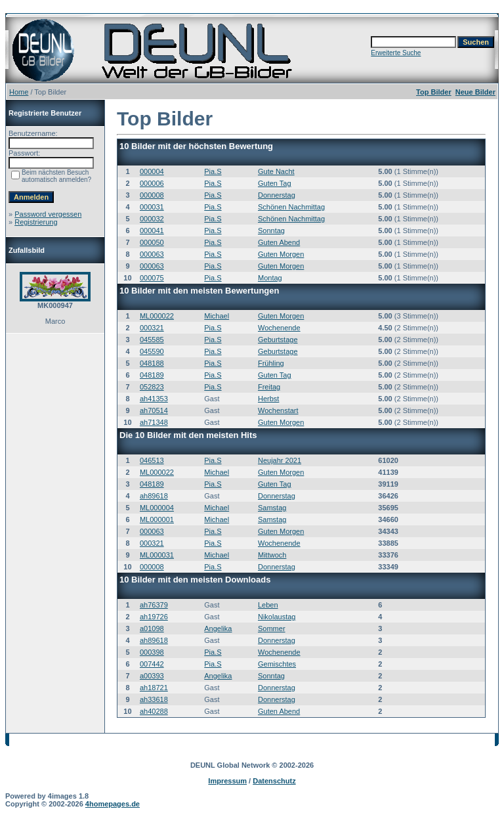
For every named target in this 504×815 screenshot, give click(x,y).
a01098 (152, 628)
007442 (152, 664)
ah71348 (154, 422)
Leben (268, 605)
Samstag (272, 508)
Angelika (218, 628)
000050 (152, 242)
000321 (152, 328)
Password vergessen (48, 214)
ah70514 (154, 410)
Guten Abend (279, 242)
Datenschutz (274, 781)
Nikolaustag (277, 617)
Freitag (269, 387)
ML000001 (157, 519)
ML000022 (157, 316)
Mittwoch (272, 555)
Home (19, 92)
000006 (152, 183)
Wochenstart (278, 410)
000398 (152, 652)
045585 (152, 340)
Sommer (272, 628)
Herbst (268, 399)
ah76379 (154, 605)
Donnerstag (277, 195)
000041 (152, 231)
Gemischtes (277, 664)
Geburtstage (278, 340)
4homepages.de (113, 804)
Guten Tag (275, 183)
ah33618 (154, 699)
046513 (152, 460)
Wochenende (279, 328)
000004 (152, 171)
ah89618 (154, 496)
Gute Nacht (276, 171)
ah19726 (154, 617)
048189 (152, 375)
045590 (152, 351)
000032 (152, 219)
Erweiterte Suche (396, 53)
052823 (152, 387)
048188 (152, 363)
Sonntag (271, 231)
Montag (270, 278)
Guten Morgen (281, 254)
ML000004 (157, 508)
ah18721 (154, 688)
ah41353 (154, 399)
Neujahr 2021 (280, 460)
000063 (152, 254)
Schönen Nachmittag (291, 207)
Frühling (271, 363)
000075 (152, 278)
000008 (152, 195)
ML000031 (157, 555)
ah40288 (154, 711)
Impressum (227, 781)
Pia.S (213, 171)
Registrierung (36, 222)
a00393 (152, 676)
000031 (152, 207)
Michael (217, 316)
